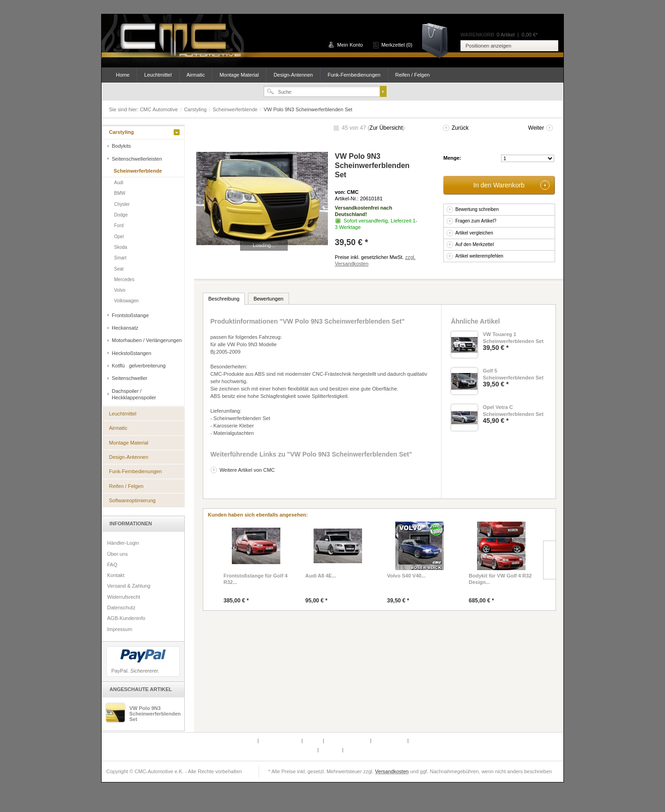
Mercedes (124, 280)
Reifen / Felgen (413, 75)
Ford (119, 226)
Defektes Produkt (237, 740)
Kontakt (116, 575)
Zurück (460, 128)
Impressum (120, 629)
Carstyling (196, 109)
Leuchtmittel (158, 75)
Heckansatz (125, 328)
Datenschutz (121, 607)
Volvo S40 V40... (406, 576)
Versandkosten (392, 771)
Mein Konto (350, 45)
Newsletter (305, 750)
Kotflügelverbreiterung (139, 366)
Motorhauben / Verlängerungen (147, 340)
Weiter (536, 128)
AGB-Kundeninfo (126, 618)
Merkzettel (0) (397, 45)
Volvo (120, 290)
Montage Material (239, 75)
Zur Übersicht (386, 128)
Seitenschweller (130, 378)
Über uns (118, 554)
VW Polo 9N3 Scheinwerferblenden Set (155, 714)
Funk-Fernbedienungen (354, 75)
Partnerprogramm (281, 740)
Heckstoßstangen (132, 353)
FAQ (112, 565)
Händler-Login (123, 543)
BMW (120, 193)
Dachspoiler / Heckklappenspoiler (134, 394)
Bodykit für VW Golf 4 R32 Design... (500, 579)
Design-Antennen (293, 75)
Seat (119, 269)
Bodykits (121, 146)
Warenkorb (438, 40)
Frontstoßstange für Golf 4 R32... (256, 579)
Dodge (121, 215)
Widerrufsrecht (124, 597)
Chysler (122, 204)
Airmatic (196, 75)
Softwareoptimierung (132, 500)
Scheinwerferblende (236, 109)
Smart (120, 258)
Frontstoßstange (130, 315)
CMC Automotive (180, 41)
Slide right (549, 560)
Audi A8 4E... (321, 576)
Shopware (151, 795)
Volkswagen (126, 301)
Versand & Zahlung (129, 586)
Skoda (121, 247)
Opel (119, 237)
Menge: (452, 158)
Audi (119, 183)
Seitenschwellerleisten (137, 159)
